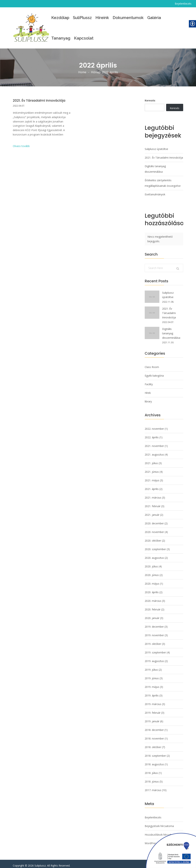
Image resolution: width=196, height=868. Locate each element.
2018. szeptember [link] (155, 752)
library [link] (148, 398)
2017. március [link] (153, 787)
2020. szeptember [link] (155, 546)
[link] (31, 28)
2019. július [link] (151, 666)
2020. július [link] (151, 563)
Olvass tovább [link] (21, 146)
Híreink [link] (102, 18)
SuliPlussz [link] (82, 18)
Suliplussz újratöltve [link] (156, 149)
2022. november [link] (154, 425)
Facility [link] (149, 381)
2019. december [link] (154, 623)
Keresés (150, 100)
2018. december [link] (154, 726)
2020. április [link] (152, 589)
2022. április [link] (152, 434)
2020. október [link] (153, 537)
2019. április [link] (152, 692)
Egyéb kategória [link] (154, 372)
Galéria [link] (154, 18)
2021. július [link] (151, 460)
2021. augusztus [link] (154, 451)
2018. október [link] (153, 744)
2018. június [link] (152, 778)
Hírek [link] (148, 389)
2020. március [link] (153, 597)
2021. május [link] (152, 477)
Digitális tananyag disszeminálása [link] (155, 169)
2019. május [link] (152, 683)
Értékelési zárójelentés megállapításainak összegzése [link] (163, 183)
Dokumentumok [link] (128, 18)
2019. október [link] (153, 640)
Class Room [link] (152, 364)
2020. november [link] (154, 528)
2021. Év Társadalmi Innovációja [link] (39, 100)
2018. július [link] (151, 769)
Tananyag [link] (61, 38)
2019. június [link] (152, 675)
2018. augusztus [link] (154, 761)
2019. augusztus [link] (154, 658)
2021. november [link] (154, 442)
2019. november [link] (154, 632)
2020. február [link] (153, 606)
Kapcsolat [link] (84, 38)
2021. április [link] (152, 485)
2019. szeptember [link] (155, 649)
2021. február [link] (153, 503)
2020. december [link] (154, 520)
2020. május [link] (152, 580)
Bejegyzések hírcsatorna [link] (159, 823)
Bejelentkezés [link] (183, 4)
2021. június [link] (152, 468)
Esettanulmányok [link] (155, 194)
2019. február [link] (153, 709)
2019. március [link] (153, 701)
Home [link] (82, 72)
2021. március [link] (153, 494)
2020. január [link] (152, 615)
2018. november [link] (154, 735)
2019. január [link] (152, 718)
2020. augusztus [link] (154, 554)
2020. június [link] (152, 571)
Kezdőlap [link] (60, 18)
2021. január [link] (152, 511)
